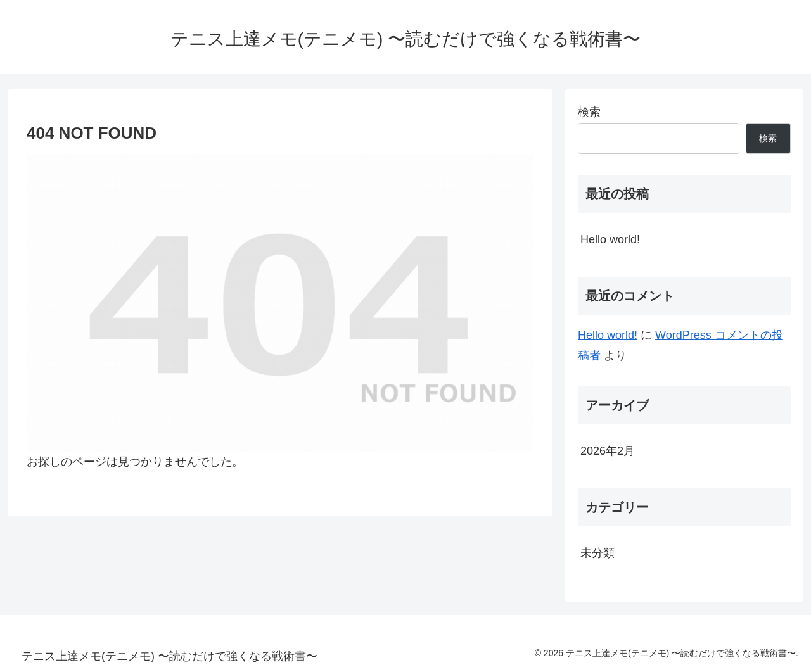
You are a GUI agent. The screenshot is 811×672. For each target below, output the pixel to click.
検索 (589, 112)
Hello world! (610, 239)
